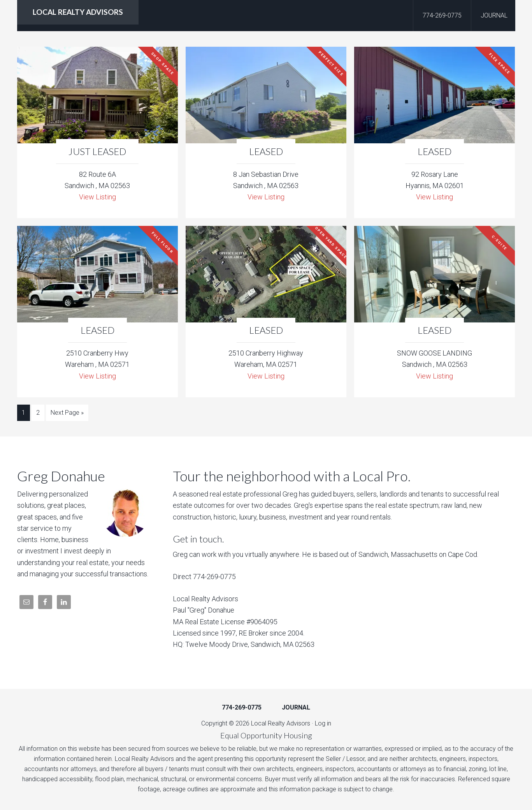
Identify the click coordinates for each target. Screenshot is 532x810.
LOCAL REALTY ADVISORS (78, 12)
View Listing (97, 197)
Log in (323, 723)
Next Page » (67, 413)
